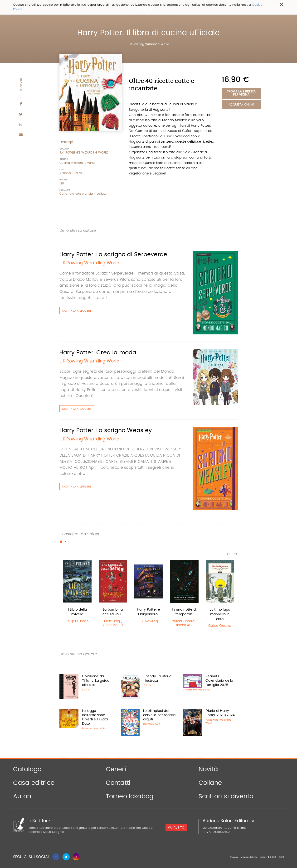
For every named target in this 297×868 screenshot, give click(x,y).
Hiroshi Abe (184, 625)
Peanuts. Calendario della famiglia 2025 (219, 681)
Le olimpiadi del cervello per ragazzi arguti (159, 715)
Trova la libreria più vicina (241, 93)
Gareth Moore (152, 724)
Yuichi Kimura (183, 621)
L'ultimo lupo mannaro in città (220, 614)
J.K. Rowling (148, 621)
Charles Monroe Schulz (197, 690)
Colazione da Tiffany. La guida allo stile (96, 681)
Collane (210, 783)
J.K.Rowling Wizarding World (148, 44)
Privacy (234, 857)
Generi (116, 769)
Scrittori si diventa (226, 796)
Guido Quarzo (220, 626)
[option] (77, 592)
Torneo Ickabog (130, 796)
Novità (208, 769)
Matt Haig (112, 621)
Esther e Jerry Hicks (94, 728)
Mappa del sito (249, 857)
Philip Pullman (77, 621)
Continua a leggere (77, 311)
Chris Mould (113, 625)
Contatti (118, 783)
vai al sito (176, 828)
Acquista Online (241, 105)
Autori (22, 796)
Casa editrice (34, 783)
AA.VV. (86, 690)
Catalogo (27, 769)
